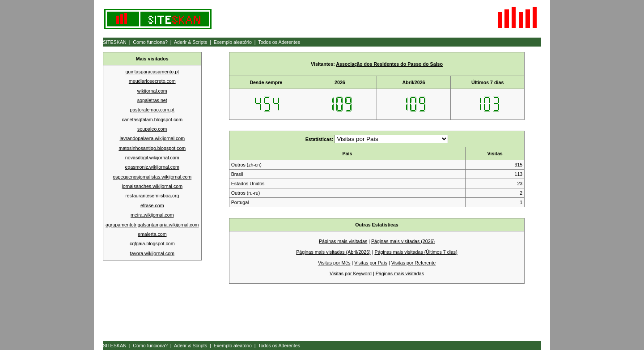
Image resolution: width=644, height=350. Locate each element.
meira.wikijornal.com (152, 215)
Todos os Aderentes (279, 42)
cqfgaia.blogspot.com (152, 243)
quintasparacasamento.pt (152, 72)
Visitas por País (371, 263)
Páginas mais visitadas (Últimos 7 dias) (416, 252)
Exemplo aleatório (233, 42)
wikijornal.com (152, 91)
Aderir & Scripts (191, 42)
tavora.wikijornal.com (153, 253)
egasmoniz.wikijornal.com (152, 167)
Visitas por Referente (413, 263)
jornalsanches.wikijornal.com (152, 186)
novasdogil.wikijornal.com (152, 158)
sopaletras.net (152, 100)
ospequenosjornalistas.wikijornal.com (152, 177)
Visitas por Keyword (351, 273)
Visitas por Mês (334, 263)
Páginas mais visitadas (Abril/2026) (333, 252)
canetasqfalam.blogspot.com (152, 120)
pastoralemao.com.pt (152, 110)
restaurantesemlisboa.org (152, 196)
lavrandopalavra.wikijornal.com (152, 138)
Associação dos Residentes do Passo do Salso (389, 64)
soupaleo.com (152, 129)
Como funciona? (150, 42)
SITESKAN (115, 42)
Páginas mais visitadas (343, 241)
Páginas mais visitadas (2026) (403, 241)
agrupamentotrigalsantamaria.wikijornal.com (152, 225)
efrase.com (152, 205)
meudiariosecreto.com (152, 81)
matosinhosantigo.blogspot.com (152, 148)
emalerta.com (152, 234)
